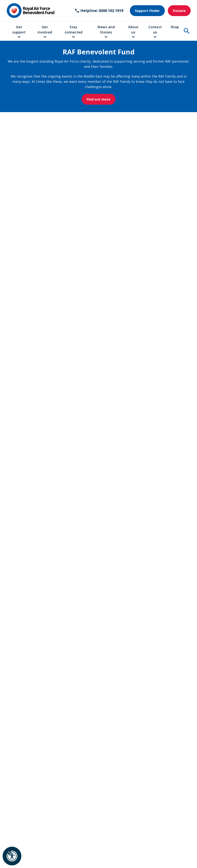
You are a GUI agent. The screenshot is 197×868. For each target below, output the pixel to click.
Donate (179, 11)
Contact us (155, 30)
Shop (175, 27)
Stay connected (74, 30)
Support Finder (147, 11)
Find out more (98, 99)
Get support (19, 30)
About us (133, 30)
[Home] (30, 11)
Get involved (45, 30)
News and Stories (106, 30)
